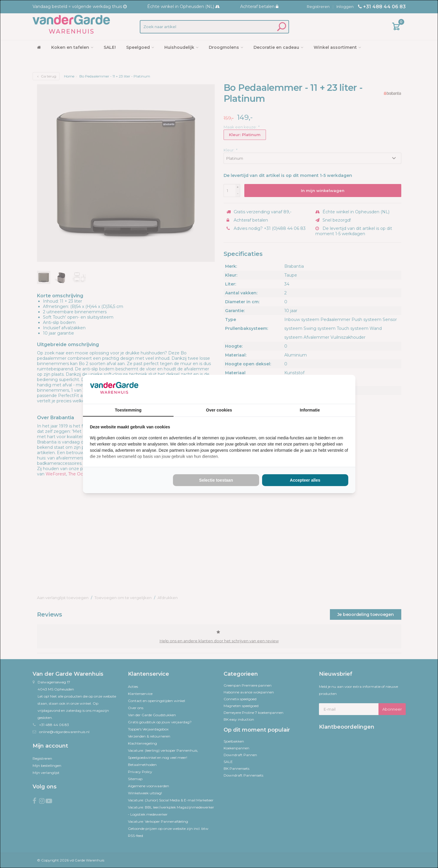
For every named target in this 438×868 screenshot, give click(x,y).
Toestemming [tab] (128, 410)
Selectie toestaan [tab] (216, 480)
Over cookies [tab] (219, 410)
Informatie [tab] (310, 410)
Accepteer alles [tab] (305, 480)
